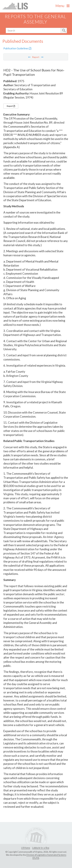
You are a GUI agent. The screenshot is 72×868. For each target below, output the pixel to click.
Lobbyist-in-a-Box (41, 848)
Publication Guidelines (17, 48)
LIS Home (26, 848)
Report (11, 106)
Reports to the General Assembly (35, 19)
